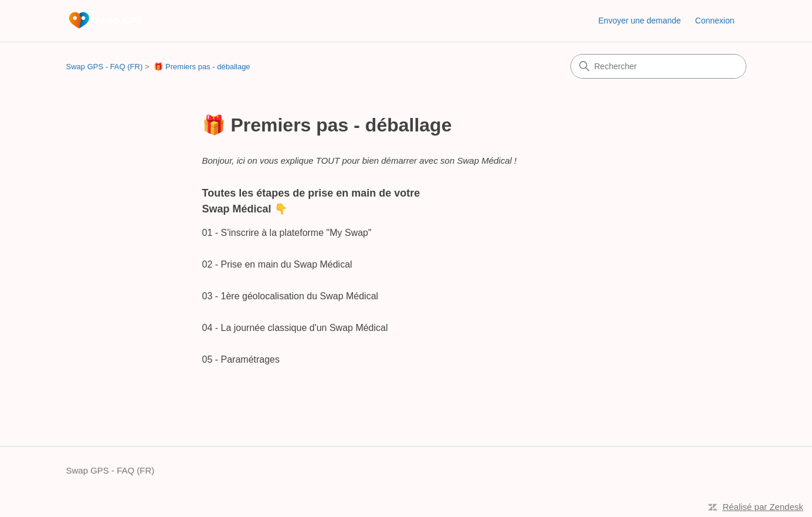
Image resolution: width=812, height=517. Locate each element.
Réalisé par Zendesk (763, 507)
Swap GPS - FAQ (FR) (105, 67)
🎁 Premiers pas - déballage (202, 67)
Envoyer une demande (640, 21)
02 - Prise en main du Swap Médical (277, 264)
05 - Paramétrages (241, 359)
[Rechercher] (658, 66)
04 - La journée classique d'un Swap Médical (295, 328)
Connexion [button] (715, 21)
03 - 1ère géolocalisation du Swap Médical (291, 296)
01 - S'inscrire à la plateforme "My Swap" (287, 233)
